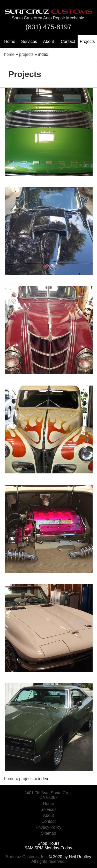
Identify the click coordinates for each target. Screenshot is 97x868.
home (9, 54)
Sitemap (48, 833)
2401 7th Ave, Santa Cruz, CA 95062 (48, 795)
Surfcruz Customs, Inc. (27, 857)
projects (26, 54)
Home (10, 41)
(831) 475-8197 (49, 27)
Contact (68, 41)
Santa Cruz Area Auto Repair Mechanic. (48, 18)
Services (29, 41)
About (49, 41)
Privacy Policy (49, 827)
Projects (87, 41)
